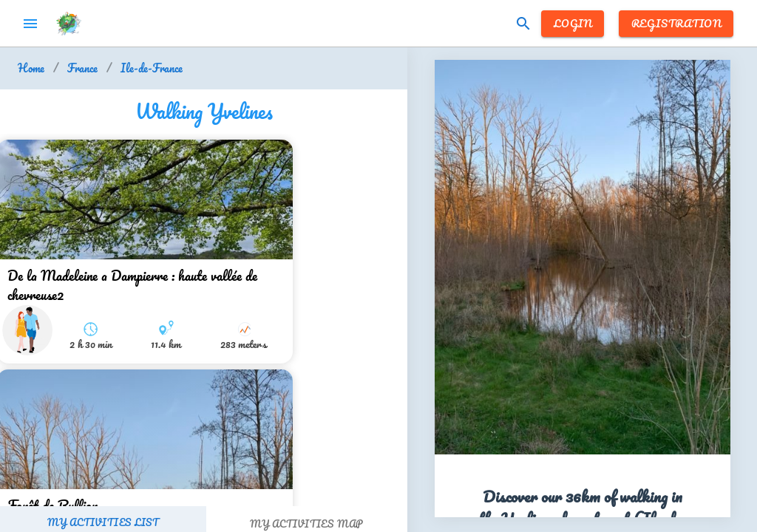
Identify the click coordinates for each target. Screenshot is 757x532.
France (82, 68)
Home (31, 68)
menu (30, 24)
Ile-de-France (152, 68)
